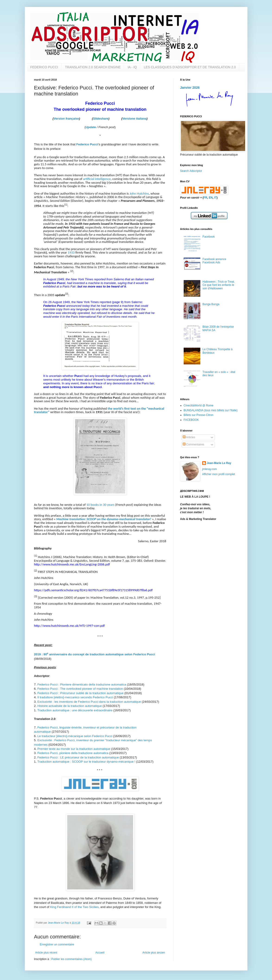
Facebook (209, 237)
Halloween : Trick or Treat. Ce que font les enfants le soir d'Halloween (219, 285)
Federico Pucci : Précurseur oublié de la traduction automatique (80, 693)
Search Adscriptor (191, 171)
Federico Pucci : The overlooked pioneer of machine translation (80, 689)
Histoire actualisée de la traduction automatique (70, 706)
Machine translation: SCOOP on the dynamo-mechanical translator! (104, 519)
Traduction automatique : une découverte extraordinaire (75, 710)
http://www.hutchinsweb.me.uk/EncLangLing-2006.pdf (72, 564)
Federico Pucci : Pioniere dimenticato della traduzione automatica (82, 684)
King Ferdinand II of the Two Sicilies (74, 907)
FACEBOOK (191, 420)
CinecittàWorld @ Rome (199, 405)
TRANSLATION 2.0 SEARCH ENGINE (93, 67)
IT (216, 198)
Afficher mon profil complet (219, 474)
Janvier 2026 (190, 88)
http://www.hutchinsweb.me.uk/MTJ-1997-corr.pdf (69, 626)
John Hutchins (139, 193)
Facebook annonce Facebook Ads (214, 261)
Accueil (100, 953)
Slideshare (101, 119)
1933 (71, 252)
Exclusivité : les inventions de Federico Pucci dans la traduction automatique (89, 702)
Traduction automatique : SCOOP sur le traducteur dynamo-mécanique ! (86, 762)
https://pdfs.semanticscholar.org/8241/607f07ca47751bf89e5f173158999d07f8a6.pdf (93, 590)
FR (205, 198)
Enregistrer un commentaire (57, 944)
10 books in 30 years (100, 505)
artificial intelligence (97, 179)
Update (91, 127)
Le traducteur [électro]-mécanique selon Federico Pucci (75, 736)
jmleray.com (210, 469)
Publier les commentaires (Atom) (71, 959)
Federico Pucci (87, 144)
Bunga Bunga (211, 304)
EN (211, 198)
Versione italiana (134, 119)
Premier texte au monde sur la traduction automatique (74, 749)
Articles (189, 437)
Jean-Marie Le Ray (219, 463)
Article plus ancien (154, 953)
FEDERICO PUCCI (44, 67)
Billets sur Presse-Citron (199, 415)
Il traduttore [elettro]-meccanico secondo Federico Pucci (75, 697)
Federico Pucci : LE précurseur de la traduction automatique (78, 757)
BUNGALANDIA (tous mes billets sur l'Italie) (211, 410)
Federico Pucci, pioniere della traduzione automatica (73, 753)
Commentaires (194, 444)
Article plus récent (46, 953)
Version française (66, 119)
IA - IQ (132, 67)
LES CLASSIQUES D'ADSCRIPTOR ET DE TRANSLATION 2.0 (190, 67)
